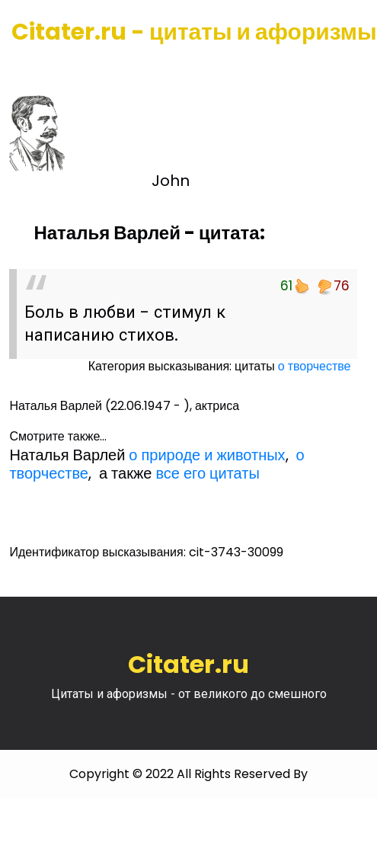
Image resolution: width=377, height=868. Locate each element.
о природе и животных (207, 455)
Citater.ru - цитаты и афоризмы (194, 32)
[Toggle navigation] (33, 69)
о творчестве (315, 366)
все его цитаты (207, 473)
